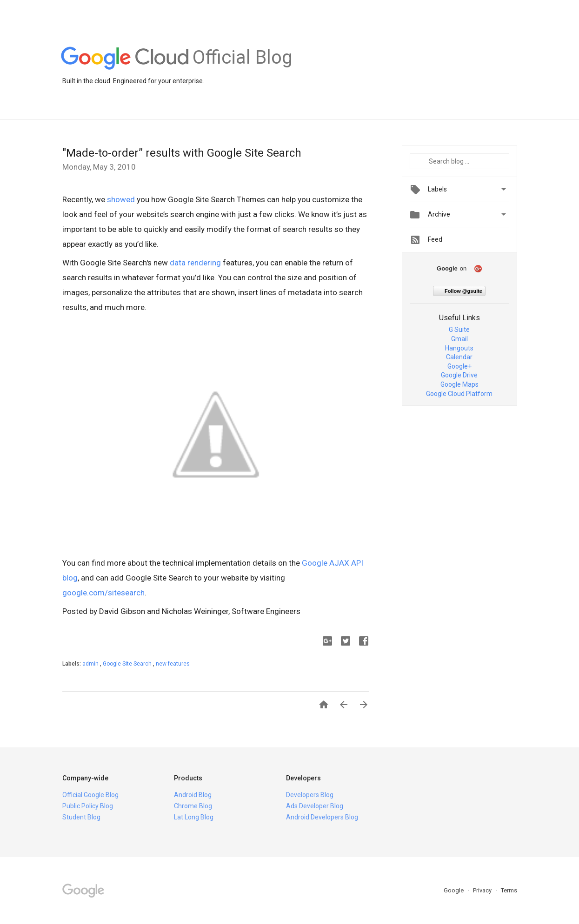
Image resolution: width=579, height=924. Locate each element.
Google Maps (459, 384)
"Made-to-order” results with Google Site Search (182, 153)
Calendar (459, 357)
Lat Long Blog (194, 817)
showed (121, 199)
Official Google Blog (90, 795)
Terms (509, 890)
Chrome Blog (193, 806)
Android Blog (193, 795)
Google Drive (459, 375)
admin (91, 664)
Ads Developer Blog (315, 806)
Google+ (459, 366)
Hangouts (459, 348)
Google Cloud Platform (459, 394)
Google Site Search (128, 664)
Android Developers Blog (322, 817)
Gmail (459, 339)
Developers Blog (310, 795)
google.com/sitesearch (103, 593)
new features (173, 664)
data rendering (195, 263)
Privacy (483, 890)
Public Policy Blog (88, 806)
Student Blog (81, 817)
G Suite (459, 330)
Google (454, 890)
